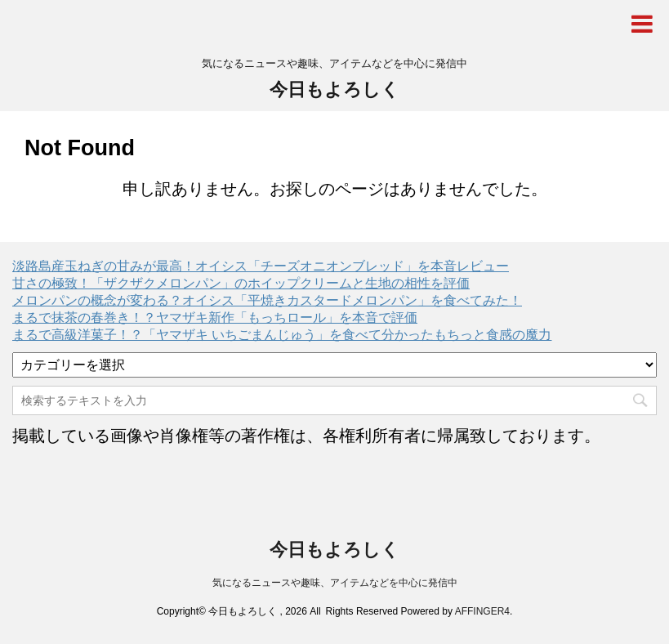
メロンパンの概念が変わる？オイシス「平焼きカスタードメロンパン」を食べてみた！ (267, 300)
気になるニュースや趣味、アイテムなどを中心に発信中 (335, 583)
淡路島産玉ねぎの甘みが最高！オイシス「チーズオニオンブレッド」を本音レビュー (261, 266)
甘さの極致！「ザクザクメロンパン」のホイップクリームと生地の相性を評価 (241, 283)
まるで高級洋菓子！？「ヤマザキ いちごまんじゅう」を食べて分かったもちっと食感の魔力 (282, 335)
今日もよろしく (334, 89)
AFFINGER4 (482, 611)
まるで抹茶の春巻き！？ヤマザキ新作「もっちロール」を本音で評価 (215, 318)
